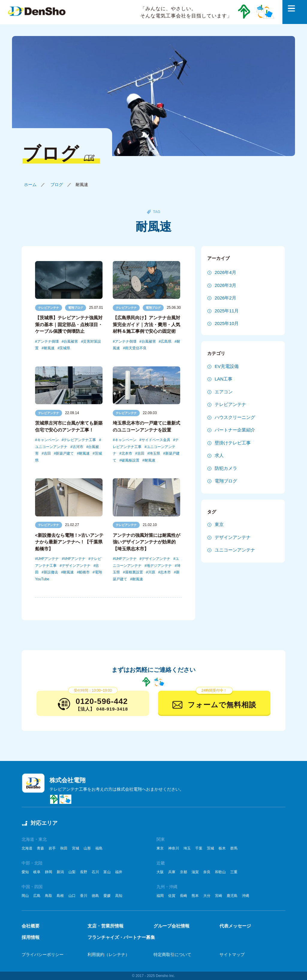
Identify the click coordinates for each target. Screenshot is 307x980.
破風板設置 (130, 460)
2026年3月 (225, 285)
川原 (152, 572)
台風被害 (71, 341)
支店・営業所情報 (106, 926)
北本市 (127, 453)
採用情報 (31, 937)
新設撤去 (51, 572)
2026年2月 (225, 298)
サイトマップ (232, 954)
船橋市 (84, 572)
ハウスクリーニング (235, 417)
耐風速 (49, 348)
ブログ (57, 185)
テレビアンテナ (49, 308)
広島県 (166, 341)
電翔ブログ (76, 308)
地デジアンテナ (159, 566)
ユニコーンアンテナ (235, 550)
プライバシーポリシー (43, 954)
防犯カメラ (226, 468)
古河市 (78, 447)
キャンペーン (48, 440)
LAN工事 (224, 379)
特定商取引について (172, 954)
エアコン (224, 392)
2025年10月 (227, 323)
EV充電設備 (227, 366)
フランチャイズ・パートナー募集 (121, 937)
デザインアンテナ (76, 566)
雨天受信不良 (136, 348)
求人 (219, 455)
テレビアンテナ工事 (80, 440)
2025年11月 (227, 311)
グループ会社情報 (171, 926)
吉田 (47, 453)
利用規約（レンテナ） (109, 954)
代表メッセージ (235, 926)
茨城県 (65, 348)
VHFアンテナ (75, 559)
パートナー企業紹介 (235, 430)
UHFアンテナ (48, 559)
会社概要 (31, 926)
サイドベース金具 (156, 440)
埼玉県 (155, 453)
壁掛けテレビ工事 (233, 443)
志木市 (165, 572)
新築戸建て (65, 453)
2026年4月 (225, 272)
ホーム (30, 185)
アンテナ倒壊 (48, 341)
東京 (219, 524)
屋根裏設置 (134, 572)
